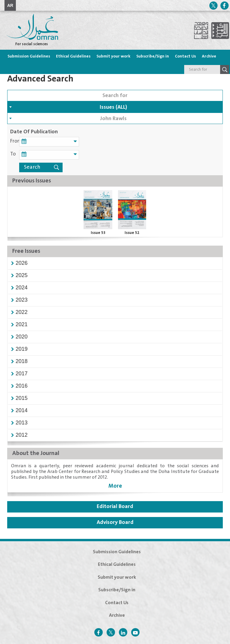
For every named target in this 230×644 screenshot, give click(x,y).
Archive (209, 56)
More (115, 486)
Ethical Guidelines (73, 56)
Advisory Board (115, 522)
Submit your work (113, 56)
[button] (22, 263)
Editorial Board (115, 507)
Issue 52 (132, 233)
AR (10, 5)
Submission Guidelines (29, 56)
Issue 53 (98, 233)
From (15, 141)
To (13, 154)
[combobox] (115, 107)
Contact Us (185, 56)
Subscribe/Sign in (153, 56)
